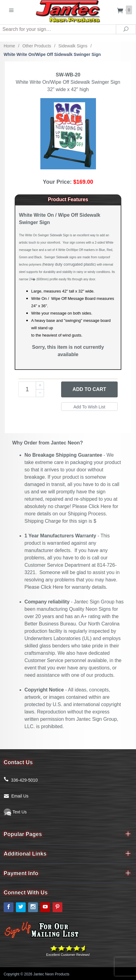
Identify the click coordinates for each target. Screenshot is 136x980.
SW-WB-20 (68, 75)
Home (9, 46)
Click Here (100, 506)
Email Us (20, 796)
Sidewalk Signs (73, 46)
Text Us (15, 812)
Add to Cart (89, 389)
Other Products (37, 46)
